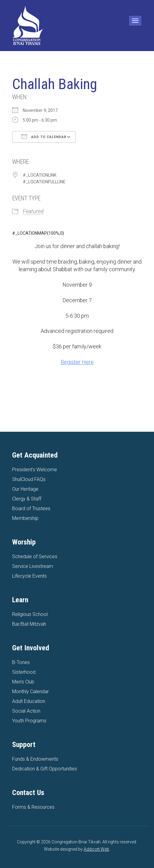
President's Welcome (35, 470)
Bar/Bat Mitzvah (29, 624)
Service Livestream (33, 566)
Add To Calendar (44, 137)
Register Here (77, 362)
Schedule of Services (35, 557)
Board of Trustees (31, 508)
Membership (25, 518)
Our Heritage (25, 489)
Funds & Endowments (35, 759)
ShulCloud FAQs (29, 479)
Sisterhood (24, 672)
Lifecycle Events (29, 576)
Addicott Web (96, 849)
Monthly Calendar (30, 692)
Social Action (26, 711)
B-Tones (21, 662)
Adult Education (29, 701)
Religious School (30, 614)
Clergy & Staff (27, 499)
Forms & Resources (33, 807)
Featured (33, 211)
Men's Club (23, 682)
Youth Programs (29, 721)
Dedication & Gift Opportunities (45, 769)
